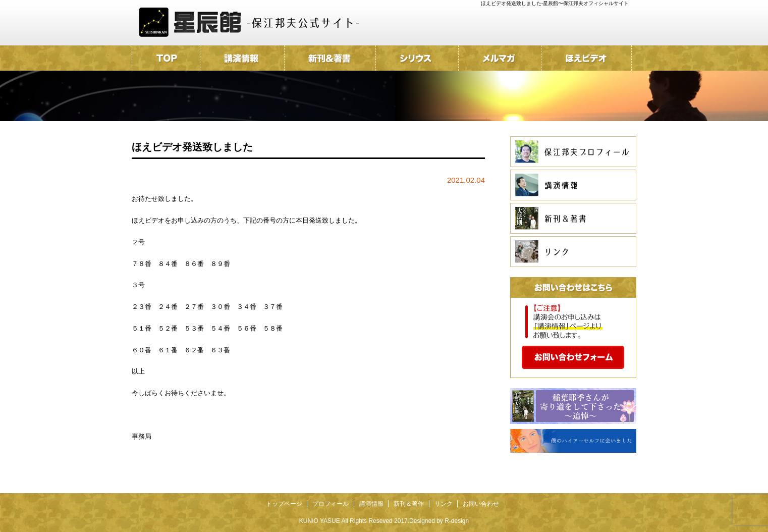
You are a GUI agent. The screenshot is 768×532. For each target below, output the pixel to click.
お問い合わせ (481, 504)
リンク (444, 504)
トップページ (284, 504)
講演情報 (371, 504)
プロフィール (331, 504)
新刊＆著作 (409, 504)
